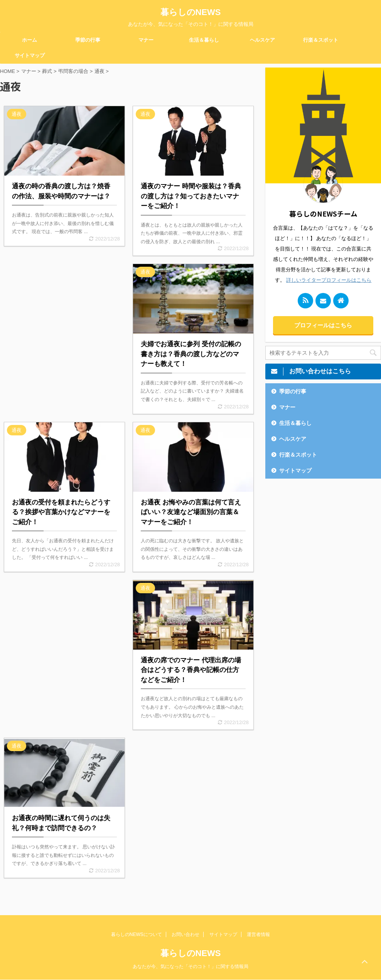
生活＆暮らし (204, 40)
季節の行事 (88, 40)
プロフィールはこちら (323, 325)
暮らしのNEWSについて (137, 934)
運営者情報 (258, 934)
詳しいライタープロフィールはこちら (329, 280)
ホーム (30, 40)
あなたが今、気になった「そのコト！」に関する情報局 (190, 966)
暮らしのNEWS (191, 12)
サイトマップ (30, 55)
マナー (146, 40)
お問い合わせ (185, 934)
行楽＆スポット (321, 40)
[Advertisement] (64, 324)
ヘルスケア (262, 40)
